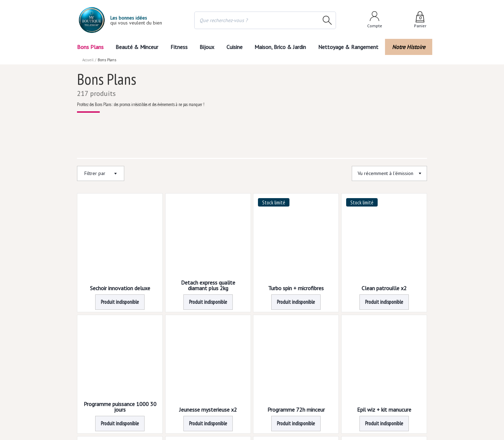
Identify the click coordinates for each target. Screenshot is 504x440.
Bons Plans (90, 47)
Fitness (178, 47)
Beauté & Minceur (137, 47)
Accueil (88, 60)
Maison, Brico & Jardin (282, 47)
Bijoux (207, 47)
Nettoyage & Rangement (350, 47)
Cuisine (235, 47)
